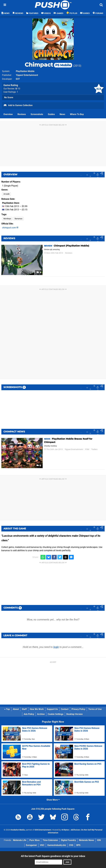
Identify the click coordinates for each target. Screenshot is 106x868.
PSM (87, 449)
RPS (78, 845)
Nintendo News (86, 840)
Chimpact (48, 65)
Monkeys (7, 219)
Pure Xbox (35, 840)
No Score (9, 97)
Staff (24, 709)
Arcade (6, 194)
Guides (51, 114)
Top (7, 709)
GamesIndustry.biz (57, 845)
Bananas (18, 219)
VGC (42, 845)
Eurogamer (31, 845)
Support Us (52, 709)
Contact (65, 709)
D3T (18, 79)
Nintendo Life (20, 840)
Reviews (22, 114)
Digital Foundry (68, 840)
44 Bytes (65, 830)
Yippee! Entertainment (27, 75)
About (16, 709)
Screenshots (37, 114)
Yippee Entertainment (74, 449)
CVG (71, 845)
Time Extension (50, 840)
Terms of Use (95, 709)
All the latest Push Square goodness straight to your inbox (53, 856)
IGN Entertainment (43, 830)
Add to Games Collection (18, 106)
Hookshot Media (18, 830)
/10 (18, 89)
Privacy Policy (78, 709)
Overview (8, 114)
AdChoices (75, 830)
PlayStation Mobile (25, 71)
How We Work (37, 709)
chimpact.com (10, 228)
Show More (53, 800)
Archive (41, 714)
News (62, 114)
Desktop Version (75, 714)
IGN (99, 840)
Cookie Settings (56, 714)
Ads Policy (29, 714)
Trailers (94, 449)
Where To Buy (77, 114)
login (56, 647)
